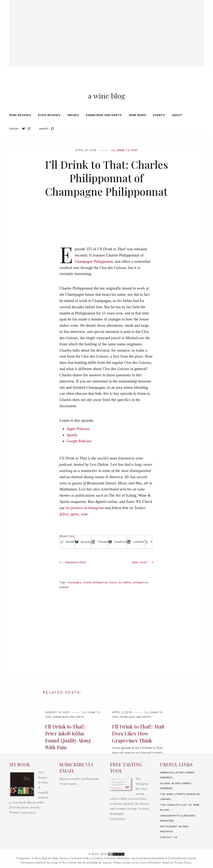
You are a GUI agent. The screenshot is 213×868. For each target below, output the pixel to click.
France (117, 594)
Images (73, 126)
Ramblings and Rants (104, 126)
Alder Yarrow (60, 858)
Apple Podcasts (79, 440)
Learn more (28, 812)
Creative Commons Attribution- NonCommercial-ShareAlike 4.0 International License (144, 858)
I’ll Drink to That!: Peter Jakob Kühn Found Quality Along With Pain (69, 748)
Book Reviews (49, 126)
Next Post (142, 574)
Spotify (72, 446)
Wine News (138, 126)
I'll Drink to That (125, 161)
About (177, 126)
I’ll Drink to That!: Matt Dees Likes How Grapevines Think (137, 745)
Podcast (83, 598)
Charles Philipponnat (97, 594)
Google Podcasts (80, 452)
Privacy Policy (183, 863)
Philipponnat (68, 598)
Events (159, 126)
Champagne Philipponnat (95, 273)
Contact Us (169, 837)
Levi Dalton (129, 594)
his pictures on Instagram (86, 519)
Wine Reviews (20, 126)
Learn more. (118, 819)
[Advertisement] (106, 29)
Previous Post (74, 574)
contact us (128, 863)
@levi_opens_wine (74, 525)
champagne (75, 594)
